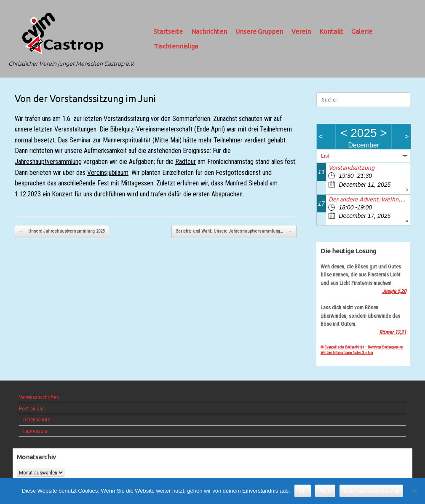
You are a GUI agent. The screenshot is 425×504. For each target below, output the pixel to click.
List (325, 156)
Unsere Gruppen (259, 31)
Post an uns (32, 409)
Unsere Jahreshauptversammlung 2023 (62, 232)
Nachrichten (209, 31)
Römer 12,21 (393, 332)
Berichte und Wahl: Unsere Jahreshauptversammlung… (234, 232)
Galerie (362, 31)
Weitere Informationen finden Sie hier (347, 353)
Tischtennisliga (176, 46)
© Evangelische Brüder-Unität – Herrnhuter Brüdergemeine (362, 347)
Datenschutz (37, 420)
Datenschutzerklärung (371, 491)
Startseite (168, 31)
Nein (325, 491)
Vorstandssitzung (351, 168)
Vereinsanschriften (39, 397)
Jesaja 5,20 (394, 291)
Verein (301, 31)
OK (303, 491)
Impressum (35, 431)
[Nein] (414, 491)
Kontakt (331, 31)
